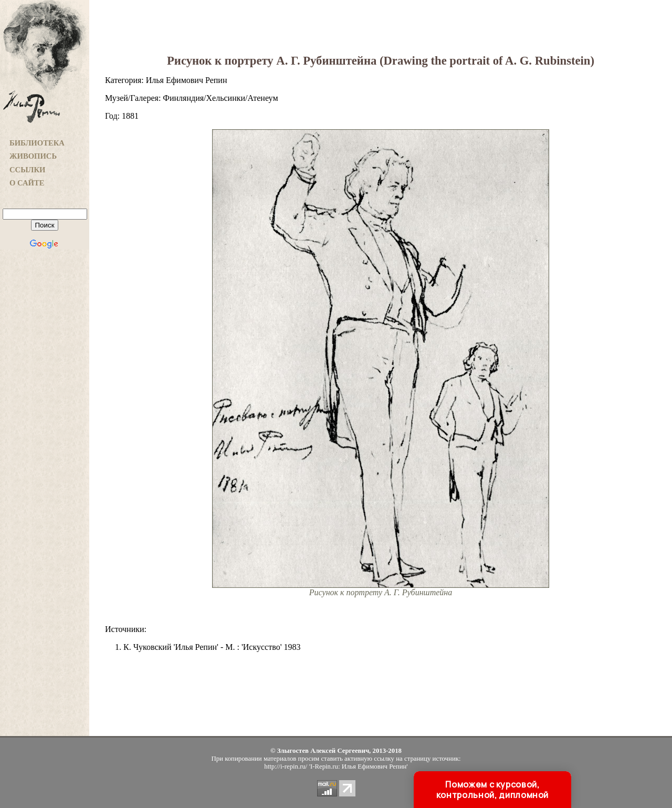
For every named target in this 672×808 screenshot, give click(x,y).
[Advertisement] (45, 426)
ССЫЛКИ (28, 170)
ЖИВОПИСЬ (33, 156)
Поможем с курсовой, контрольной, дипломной (492, 790)
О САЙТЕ (27, 183)
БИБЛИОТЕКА (37, 143)
